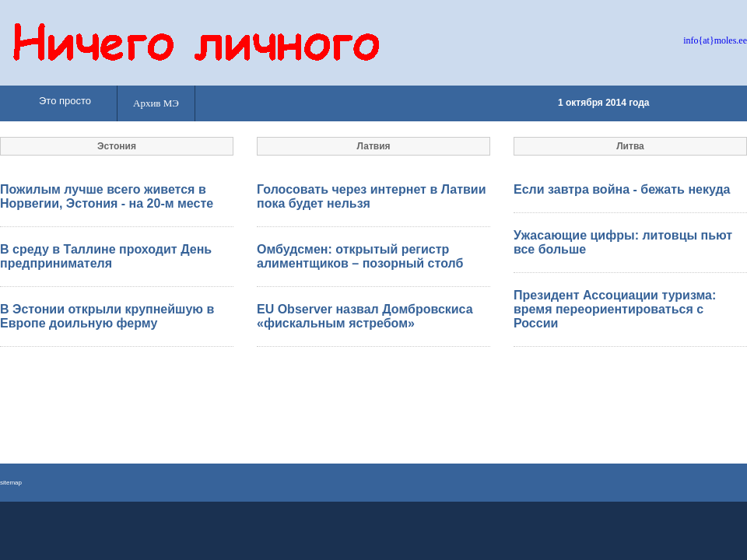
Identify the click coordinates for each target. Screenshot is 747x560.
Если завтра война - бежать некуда (622, 189)
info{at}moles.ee (715, 40)
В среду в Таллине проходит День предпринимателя (106, 256)
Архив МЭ (156, 103)
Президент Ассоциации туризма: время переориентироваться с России (615, 309)
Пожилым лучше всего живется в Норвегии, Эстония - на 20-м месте (107, 196)
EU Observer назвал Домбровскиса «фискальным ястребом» (365, 316)
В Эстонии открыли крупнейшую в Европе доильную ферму (107, 316)
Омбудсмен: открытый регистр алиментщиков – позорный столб (360, 256)
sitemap (11, 483)
